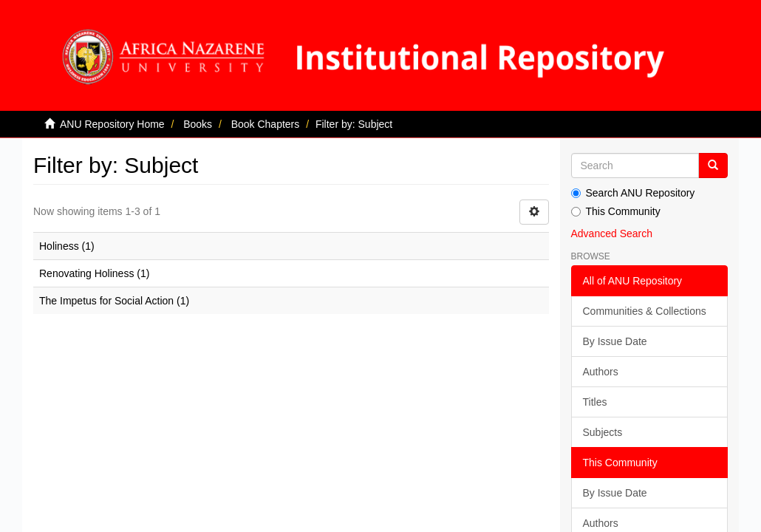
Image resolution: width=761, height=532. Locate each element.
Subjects (603, 432)
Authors (601, 372)
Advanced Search (612, 233)
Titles (595, 402)
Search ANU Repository (633, 193)
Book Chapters (266, 124)
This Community (616, 211)
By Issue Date (615, 341)
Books (198, 124)
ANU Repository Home (112, 124)
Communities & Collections (645, 311)
